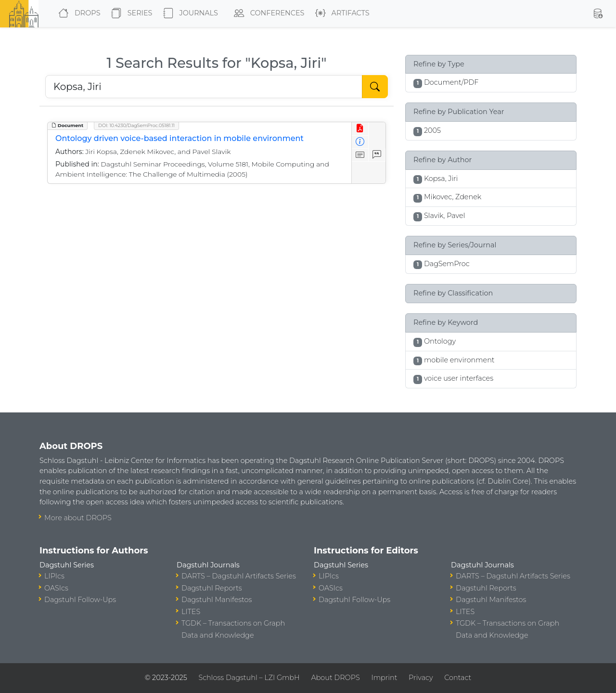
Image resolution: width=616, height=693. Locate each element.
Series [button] (130, 13)
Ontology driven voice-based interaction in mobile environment (180, 138)
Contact (458, 678)
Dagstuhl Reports (212, 588)
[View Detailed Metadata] (360, 142)
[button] (598, 13)
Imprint (384, 678)
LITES (191, 612)
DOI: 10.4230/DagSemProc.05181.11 (136, 125)
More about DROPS (78, 518)
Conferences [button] (267, 13)
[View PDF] (360, 129)
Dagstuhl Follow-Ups (80, 600)
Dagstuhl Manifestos (217, 600)
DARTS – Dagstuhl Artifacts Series (239, 576)
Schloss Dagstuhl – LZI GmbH (249, 678)
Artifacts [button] (340, 13)
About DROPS (335, 678)
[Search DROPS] (204, 87)
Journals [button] (189, 13)
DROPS (77, 13)
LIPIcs (54, 576)
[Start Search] (375, 87)
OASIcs (56, 588)
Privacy (421, 678)
